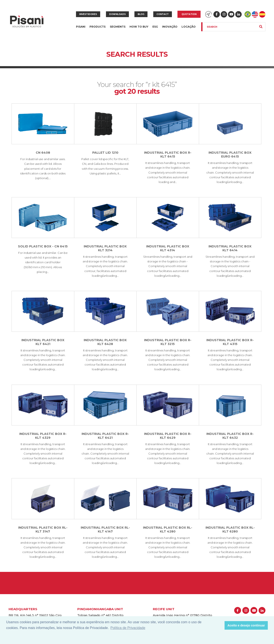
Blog (141, 14)
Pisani (81, 29)
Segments (118, 29)
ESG (155, 27)
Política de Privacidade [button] (128, 628)
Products (98, 29)
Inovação (170, 27)
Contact (163, 14)
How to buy (139, 27)
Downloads (117, 14)
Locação (189, 27)
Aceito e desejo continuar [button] (246, 625)
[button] (220, 625)
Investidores (88, 14)
